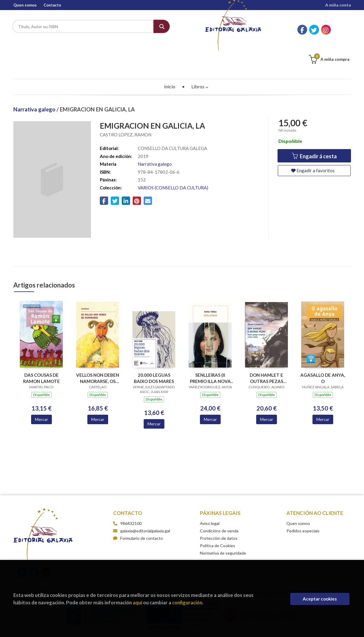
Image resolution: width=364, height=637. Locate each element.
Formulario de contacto (138, 509)
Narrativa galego (35, 80)
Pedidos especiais (303, 501)
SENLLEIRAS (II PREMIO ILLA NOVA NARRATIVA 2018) (210, 348)
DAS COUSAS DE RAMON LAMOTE (41, 348)
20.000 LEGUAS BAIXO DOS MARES (154, 348)
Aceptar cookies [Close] (320, 599)
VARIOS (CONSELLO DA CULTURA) (173, 158)
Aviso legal (210, 494)
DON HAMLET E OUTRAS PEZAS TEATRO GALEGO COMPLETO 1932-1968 (266, 348)
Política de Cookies (218, 516)
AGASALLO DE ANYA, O (323, 348)
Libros (200, 57)
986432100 (131, 494)
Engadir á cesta (314, 127)
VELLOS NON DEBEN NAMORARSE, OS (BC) (98, 348)
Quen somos (25, 5)
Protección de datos (219, 509)
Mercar (41, 390)
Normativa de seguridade (223, 523)
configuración (187, 602)
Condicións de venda (219, 501)
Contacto (52, 5)
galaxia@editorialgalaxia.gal (142, 501)
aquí (137, 602)
